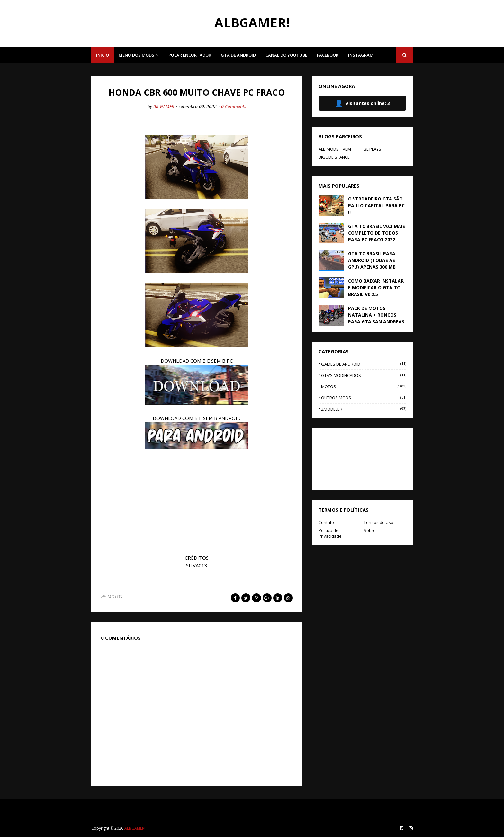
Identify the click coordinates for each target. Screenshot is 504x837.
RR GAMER (164, 106)
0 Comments (234, 106)
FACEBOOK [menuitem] (328, 55)
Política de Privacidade (330, 533)
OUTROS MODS (364, 398)
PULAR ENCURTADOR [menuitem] (190, 55)
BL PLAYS (373, 149)
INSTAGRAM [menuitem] (361, 55)
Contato (326, 522)
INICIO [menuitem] (103, 55)
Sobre (370, 530)
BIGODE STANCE (334, 157)
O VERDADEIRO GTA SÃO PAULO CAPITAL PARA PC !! (376, 205)
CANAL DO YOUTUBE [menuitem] (286, 55)
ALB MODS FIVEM (335, 149)
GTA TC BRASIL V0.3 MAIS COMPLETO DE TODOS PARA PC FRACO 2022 (377, 233)
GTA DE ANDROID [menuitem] (238, 55)
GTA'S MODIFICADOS (364, 375)
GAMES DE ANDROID (364, 364)
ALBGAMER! (252, 22)
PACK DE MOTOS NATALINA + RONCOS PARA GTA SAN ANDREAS (376, 315)
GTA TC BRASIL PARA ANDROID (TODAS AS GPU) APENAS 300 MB (372, 260)
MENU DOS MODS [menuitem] (136, 55)
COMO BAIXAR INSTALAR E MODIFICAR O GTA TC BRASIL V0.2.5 (376, 288)
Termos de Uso (379, 522)
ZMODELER (364, 409)
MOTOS (115, 596)
